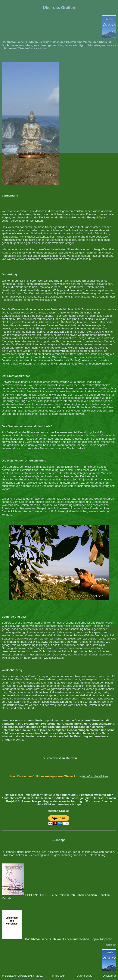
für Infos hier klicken (95, 776)
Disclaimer (109, 976)
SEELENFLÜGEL (16, 976)
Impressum (59, 976)
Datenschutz (84, 976)
